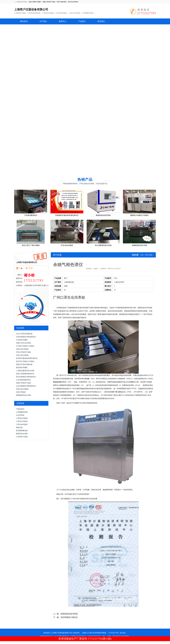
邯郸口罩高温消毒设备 (24, 364)
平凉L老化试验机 (67, 245)
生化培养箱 (20, 415)
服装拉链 (19, 427)
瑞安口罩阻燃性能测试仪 (25, 374)
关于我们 (43, 21)
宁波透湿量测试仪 (31, 215)
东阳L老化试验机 (22, 389)
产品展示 (82, 21)
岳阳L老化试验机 (22, 349)
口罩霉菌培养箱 (22, 412)
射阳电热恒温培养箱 (69, 614)
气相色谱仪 (20, 409)
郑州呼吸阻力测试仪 (69, 617)
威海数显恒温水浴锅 (139, 245)
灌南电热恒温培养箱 (103, 215)
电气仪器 (57, 255)
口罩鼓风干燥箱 (22, 437)
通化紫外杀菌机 (22, 367)
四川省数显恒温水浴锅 (103, 245)
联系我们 (101, 21)
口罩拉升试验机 (22, 421)
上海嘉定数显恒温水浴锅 (25, 371)
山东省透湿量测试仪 (23, 380)
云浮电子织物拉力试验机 (25, 346)
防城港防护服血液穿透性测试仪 (67, 215)
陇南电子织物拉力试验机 (139, 215)
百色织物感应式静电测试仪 (26, 337)
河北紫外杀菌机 (22, 340)
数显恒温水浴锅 (22, 434)
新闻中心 (63, 21)
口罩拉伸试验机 (22, 424)
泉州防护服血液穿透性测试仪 (27, 358)
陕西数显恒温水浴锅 (23, 395)
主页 (142, 255)
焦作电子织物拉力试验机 (25, 361)
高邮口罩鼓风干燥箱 (23, 383)
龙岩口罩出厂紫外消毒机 (31, 245)
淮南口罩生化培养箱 (23, 343)
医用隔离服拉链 (22, 431)
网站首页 (24, 21)
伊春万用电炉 (21, 392)
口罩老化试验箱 (22, 418)
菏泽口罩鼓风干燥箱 (23, 352)
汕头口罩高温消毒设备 (24, 334)
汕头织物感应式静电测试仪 (26, 386)
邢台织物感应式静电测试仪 (26, 377)
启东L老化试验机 (22, 355)
